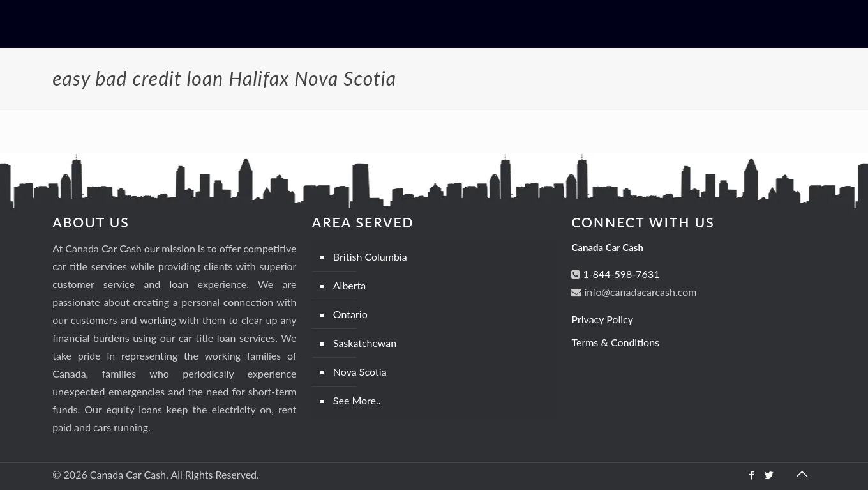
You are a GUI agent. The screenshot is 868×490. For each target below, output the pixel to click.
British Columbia (370, 256)
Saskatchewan (365, 343)
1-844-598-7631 (620, 274)
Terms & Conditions (615, 342)
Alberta (350, 285)
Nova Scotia (360, 371)
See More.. (357, 400)
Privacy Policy (602, 319)
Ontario (350, 314)
